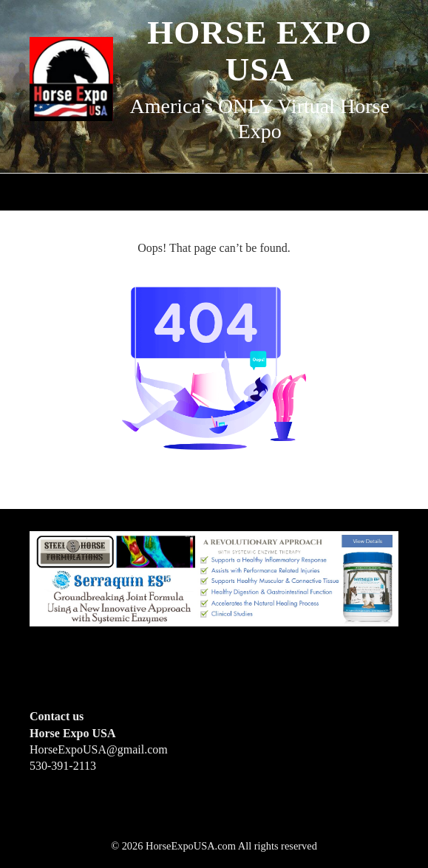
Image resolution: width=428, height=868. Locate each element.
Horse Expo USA (259, 51)
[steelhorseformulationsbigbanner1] (214, 578)
